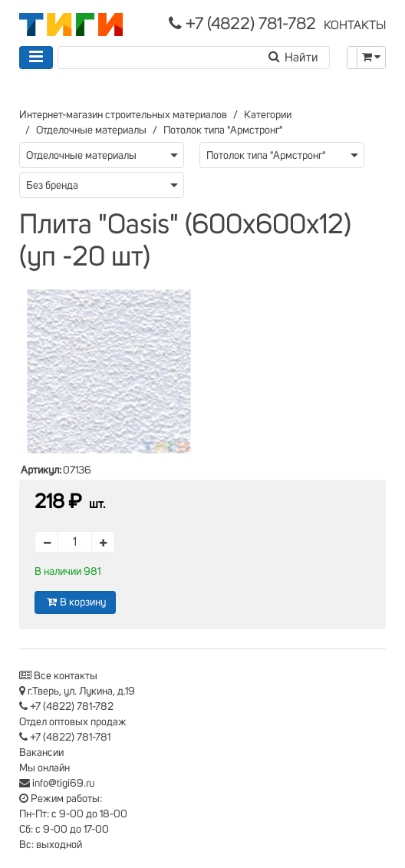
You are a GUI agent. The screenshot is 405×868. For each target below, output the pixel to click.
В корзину (75, 602)
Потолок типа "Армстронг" (223, 130)
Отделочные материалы (91, 130)
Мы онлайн (44, 768)
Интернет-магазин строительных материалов (123, 115)
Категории (268, 115)
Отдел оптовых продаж (73, 722)
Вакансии (41, 753)
